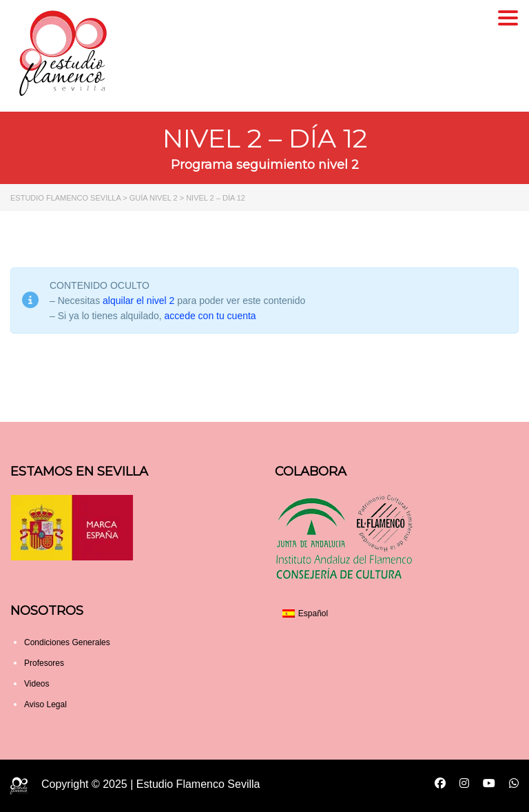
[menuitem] (305, 613)
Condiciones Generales (67, 642)
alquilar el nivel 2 (138, 301)
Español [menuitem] (313, 613)
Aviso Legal (45, 704)
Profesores (44, 663)
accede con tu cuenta (210, 316)
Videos (37, 684)
